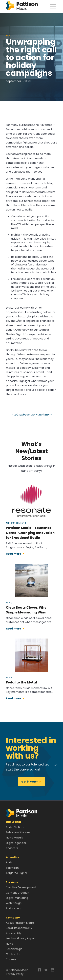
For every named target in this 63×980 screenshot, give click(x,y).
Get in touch (32, 782)
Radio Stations (15, 827)
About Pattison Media (20, 923)
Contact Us (13, 954)
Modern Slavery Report (21, 938)
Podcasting (13, 908)
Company (13, 918)
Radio (9, 862)
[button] (22, 813)
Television (12, 868)
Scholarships (14, 949)
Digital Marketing (17, 898)
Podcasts (12, 848)
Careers (11, 959)
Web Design (14, 903)
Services (12, 882)
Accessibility (14, 933)
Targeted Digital (16, 873)
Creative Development (21, 887)
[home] (22, 6)
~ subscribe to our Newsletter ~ (32, 415)
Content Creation (17, 893)
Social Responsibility (19, 928)
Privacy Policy (15, 974)
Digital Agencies (16, 843)
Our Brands (14, 822)
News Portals (14, 838)
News (9, 944)
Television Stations (18, 832)
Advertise (13, 857)
